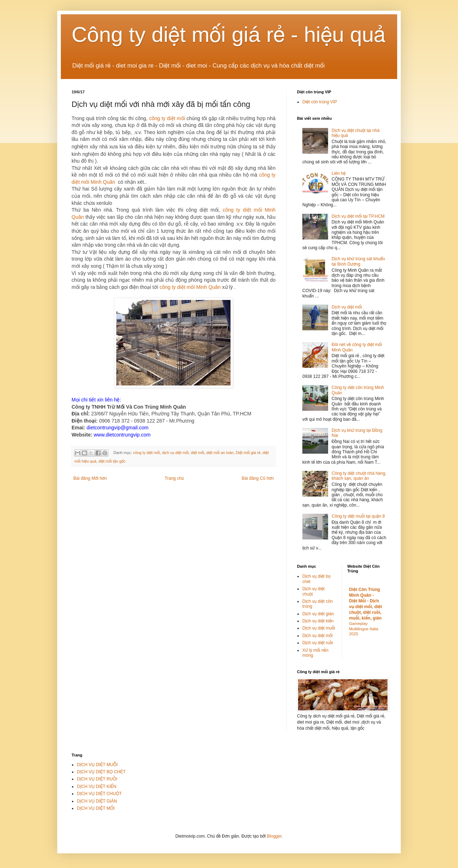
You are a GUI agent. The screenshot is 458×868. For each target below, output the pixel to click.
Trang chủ (174, 478)
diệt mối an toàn (220, 453)
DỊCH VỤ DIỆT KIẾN (97, 786)
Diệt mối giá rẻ (248, 453)
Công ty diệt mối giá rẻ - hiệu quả (229, 34)
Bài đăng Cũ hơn (258, 478)
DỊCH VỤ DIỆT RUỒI (97, 779)
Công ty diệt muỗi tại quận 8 (358, 516)
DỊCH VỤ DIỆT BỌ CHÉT (101, 772)
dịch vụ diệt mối (175, 453)
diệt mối (197, 453)
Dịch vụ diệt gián (318, 614)
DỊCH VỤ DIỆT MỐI (96, 808)
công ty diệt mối (167, 118)
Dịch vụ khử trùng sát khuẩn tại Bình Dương (358, 261)
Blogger (274, 836)
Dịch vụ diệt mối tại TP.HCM (358, 216)
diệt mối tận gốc (112, 461)
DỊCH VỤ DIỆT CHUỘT (99, 794)
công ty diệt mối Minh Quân (190, 287)
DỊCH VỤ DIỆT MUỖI (97, 765)
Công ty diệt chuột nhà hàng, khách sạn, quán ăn (359, 476)
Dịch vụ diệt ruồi (318, 643)
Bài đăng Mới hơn (90, 478)
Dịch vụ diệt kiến (318, 621)
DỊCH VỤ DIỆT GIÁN (97, 801)
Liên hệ (339, 173)
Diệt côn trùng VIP (320, 102)
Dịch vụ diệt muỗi (319, 628)
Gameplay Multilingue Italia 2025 (364, 629)
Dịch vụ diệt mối (347, 307)
